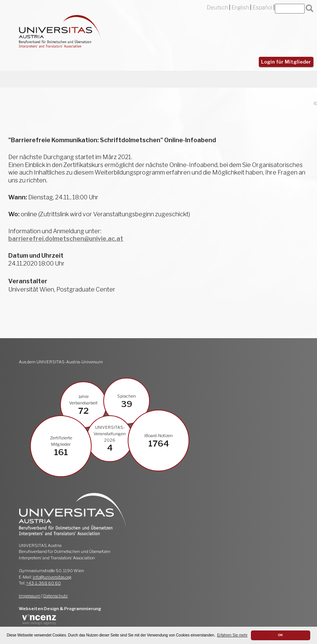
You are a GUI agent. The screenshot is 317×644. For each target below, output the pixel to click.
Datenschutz (55, 596)
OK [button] (281, 635)
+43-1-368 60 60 (43, 583)
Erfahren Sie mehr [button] (232, 635)
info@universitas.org (52, 577)
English (240, 8)
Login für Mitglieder (286, 62)
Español (263, 8)
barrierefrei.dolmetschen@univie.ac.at (66, 239)
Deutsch (217, 8)
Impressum (30, 596)
